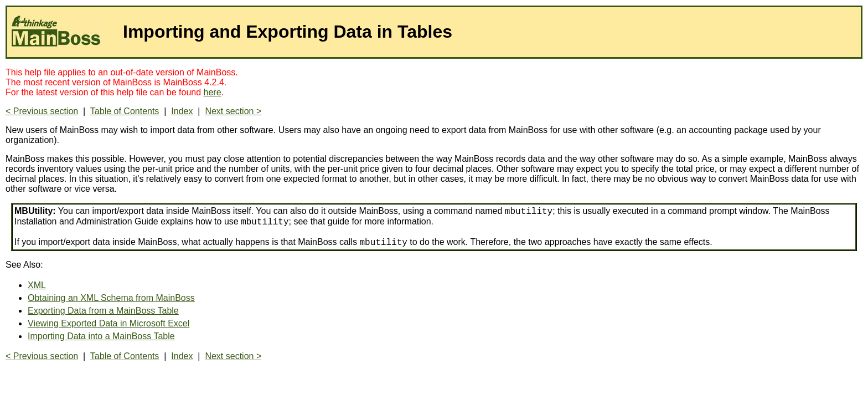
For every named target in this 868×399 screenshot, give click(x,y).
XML (37, 285)
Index (182, 111)
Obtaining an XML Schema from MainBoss (111, 298)
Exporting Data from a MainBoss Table (103, 311)
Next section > (233, 111)
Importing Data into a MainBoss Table (101, 336)
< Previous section (42, 111)
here (213, 92)
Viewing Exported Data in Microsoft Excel (108, 323)
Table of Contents (125, 111)
